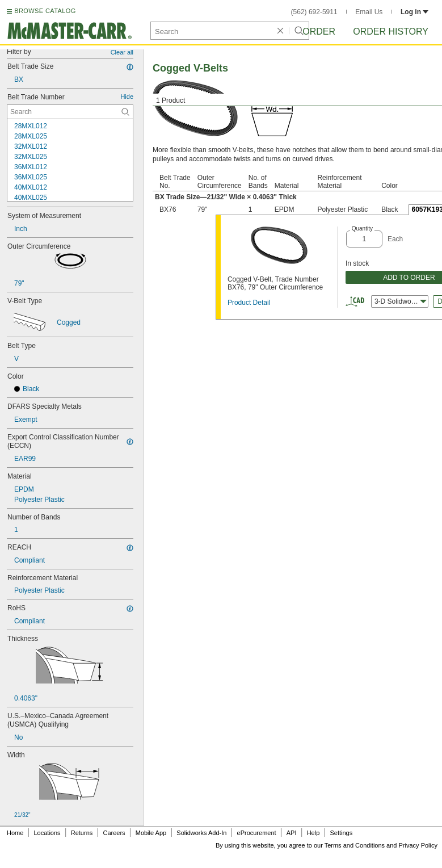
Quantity (362, 228)
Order (319, 32)
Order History (391, 32)
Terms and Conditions (355, 845)
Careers (114, 833)
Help (313, 833)
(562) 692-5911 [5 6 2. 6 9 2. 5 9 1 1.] (314, 12)
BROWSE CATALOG (45, 11)
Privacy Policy (418, 845)
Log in (414, 12)
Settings (341, 833)
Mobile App (151, 833)
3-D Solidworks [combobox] (401, 301)
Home (15, 833)
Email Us (369, 12)
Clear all (122, 52)
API (292, 833)
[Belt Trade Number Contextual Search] (70, 112)
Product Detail (249, 303)
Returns (82, 833)
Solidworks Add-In (201, 833)
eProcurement (257, 833)
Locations (47, 833)
